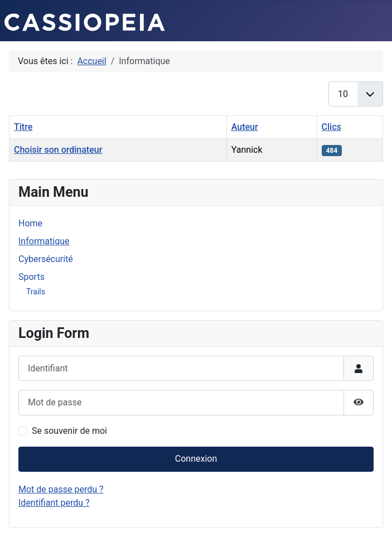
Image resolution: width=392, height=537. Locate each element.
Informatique (44, 241)
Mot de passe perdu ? (61, 489)
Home (30, 223)
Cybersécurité (46, 259)
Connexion (196, 459)
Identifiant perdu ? (54, 503)
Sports (32, 277)
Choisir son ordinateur (58, 150)
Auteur (245, 127)
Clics (331, 127)
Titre (23, 127)
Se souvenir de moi (69, 431)
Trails (36, 292)
